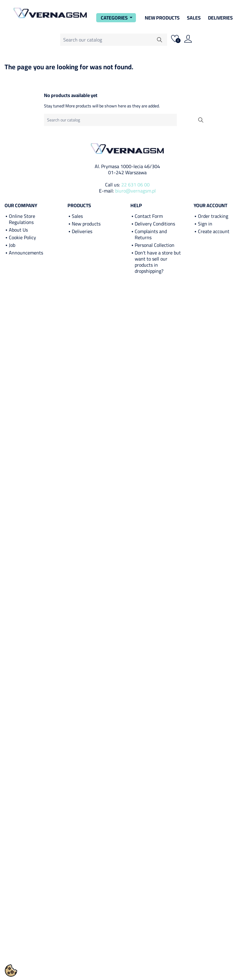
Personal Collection (155, 245)
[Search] (114, 40)
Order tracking (213, 216)
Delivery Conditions (155, 224)
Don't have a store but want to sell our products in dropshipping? (158, 262)
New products (86, 224)
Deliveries (220, 18)
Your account (210, 205)
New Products (162, 18)
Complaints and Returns (151, 234)
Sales (194, 18)
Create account (214, 231)
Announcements (26, 253)
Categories (118, 18)
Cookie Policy (22, 237)
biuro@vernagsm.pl (135, 191)
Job (12, 245)
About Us (18, 230)
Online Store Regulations (22, 219)
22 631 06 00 (135, 185)
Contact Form (149, 216)
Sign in (205, 224)
